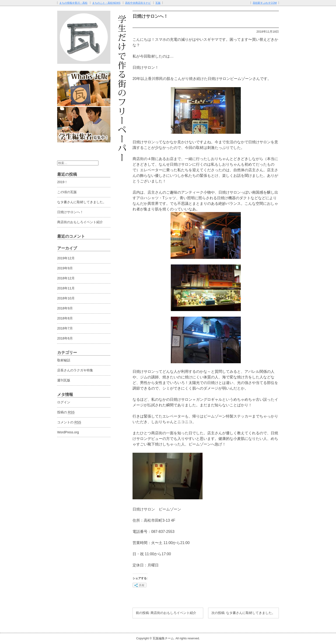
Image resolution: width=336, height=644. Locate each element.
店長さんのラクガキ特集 (75, 370)
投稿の (66, 412)
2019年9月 (65, 268)
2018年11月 (66, 288)
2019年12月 (66, 258)
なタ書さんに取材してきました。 (82, 202)
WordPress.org (68, 432)
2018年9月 (65, 308)
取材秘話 (64, 360)
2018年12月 (66, 278)
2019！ (62, 182)
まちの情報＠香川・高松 (73, 3)
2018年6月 (65, 338)
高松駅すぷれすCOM (265, 3)
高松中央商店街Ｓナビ (138, 3)
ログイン (64, 402)
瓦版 (158, 3)
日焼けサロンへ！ (70, 212)
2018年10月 (66, 298)
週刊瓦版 (64, 380)
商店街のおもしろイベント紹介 (80, 222)
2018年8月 (65, 318)
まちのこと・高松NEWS (106, 3)
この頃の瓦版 (67, 192)
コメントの (69, 422)
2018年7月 (65, 328)
